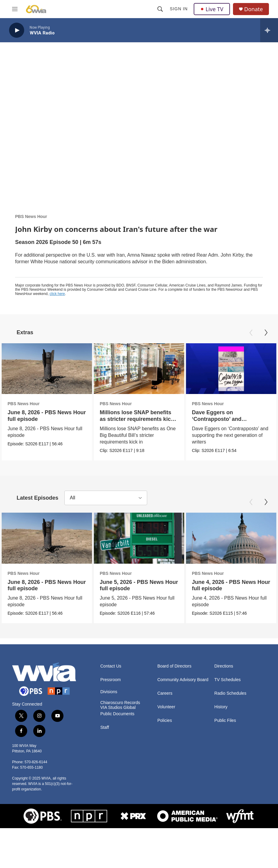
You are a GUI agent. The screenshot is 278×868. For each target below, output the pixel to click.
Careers (165, 730)
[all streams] (269, 30)
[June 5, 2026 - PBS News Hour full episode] (139, 570)
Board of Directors (175, 703)
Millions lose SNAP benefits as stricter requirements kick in (127, 419)
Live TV (212, 9)
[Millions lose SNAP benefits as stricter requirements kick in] (130, 369)
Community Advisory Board (183, 717)
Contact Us (111, 703)
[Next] (266, 333)
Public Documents (117, 751)
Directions (224, 703)
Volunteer (166, 744)
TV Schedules (227, 717)
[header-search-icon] (160, 9)
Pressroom (111, 717)
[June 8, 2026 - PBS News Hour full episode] (47, 369)
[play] (17, 30)
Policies (165, 758)
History (221, 744)
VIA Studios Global (118, 745)
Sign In (179, 9)
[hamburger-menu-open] (15, 9)
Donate (254, 9)
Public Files (225, 758)
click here (57, 294)
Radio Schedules (230, 730)
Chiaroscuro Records (120, 740)
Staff (105, 765)
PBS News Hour (31, 216)
